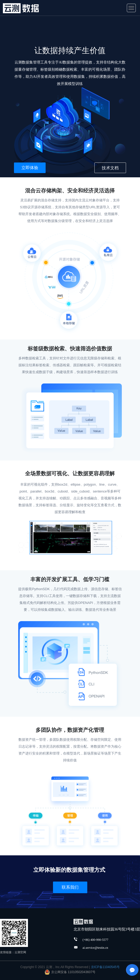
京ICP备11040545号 (105, 967)
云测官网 (20, 952)
